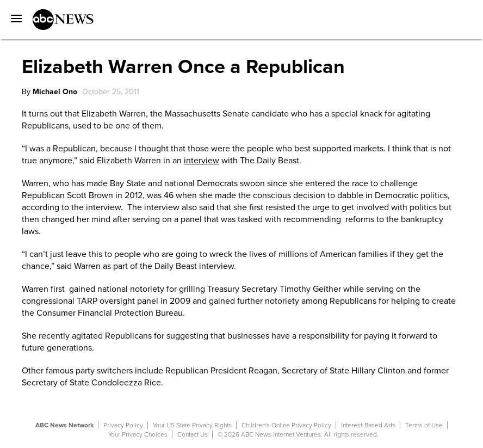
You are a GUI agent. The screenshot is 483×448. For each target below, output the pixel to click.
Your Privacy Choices (138, 434)
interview (202, 161)
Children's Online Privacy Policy (286, 425)
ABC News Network (64, 425)
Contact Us (193, 434)
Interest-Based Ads (368, 425)
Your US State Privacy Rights (192, 425)
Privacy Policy (123, 425)
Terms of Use (424, 425)
